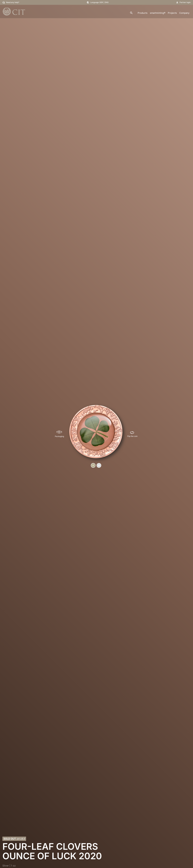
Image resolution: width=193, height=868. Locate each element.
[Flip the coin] (132, 434)
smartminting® (158, 13)
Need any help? (13, 2)
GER (101, 2)
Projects (172, 13)
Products (143, 13)
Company (184, 13)
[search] (131, 13)
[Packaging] (59, 434)
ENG (107, 2)
